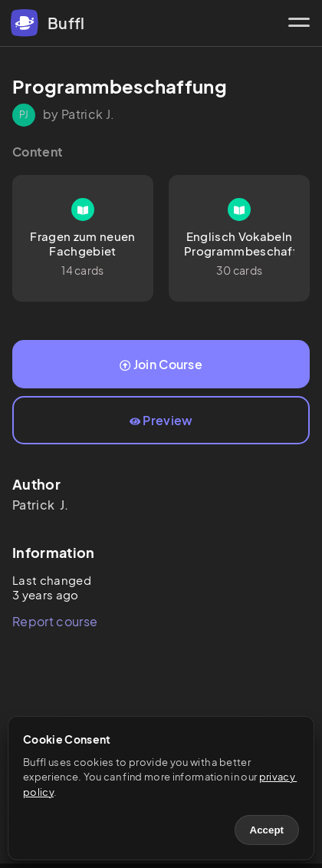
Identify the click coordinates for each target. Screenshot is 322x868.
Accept (267, 830)
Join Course (161, 364)
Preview (161, 420)
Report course (55, 621)
